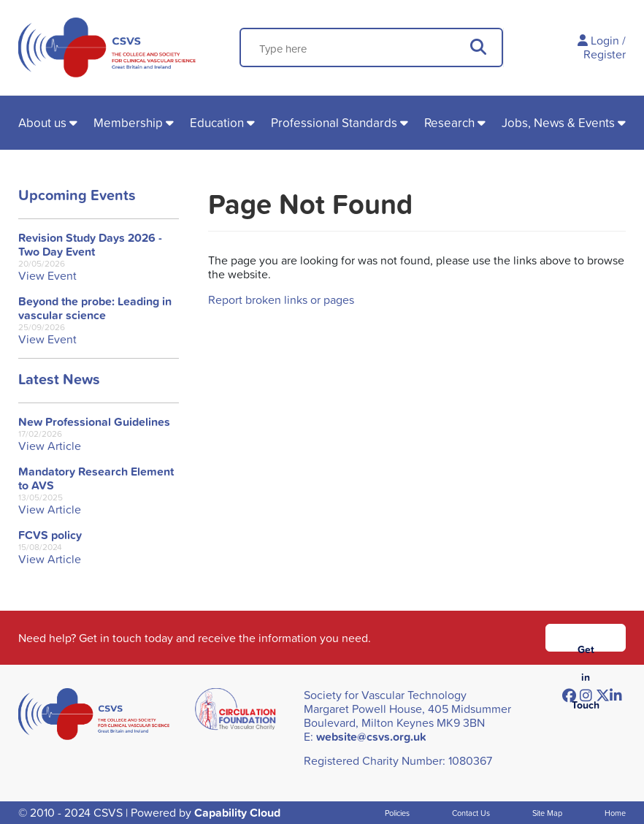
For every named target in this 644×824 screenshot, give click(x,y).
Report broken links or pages (281, 300)
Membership (128, 122)
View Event (47, 276)
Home (615, 813)
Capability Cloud (237, 813)
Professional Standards (334, 122)
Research (449, 122)
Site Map (547, 813)
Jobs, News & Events (558, 122)
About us (42, 122)
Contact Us (471, 813)
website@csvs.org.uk (371, 737)
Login (605, 40)
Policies (397, 813)
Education (217, 122)
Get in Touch (586, 647)
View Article (50, 446)
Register (605, 54)
